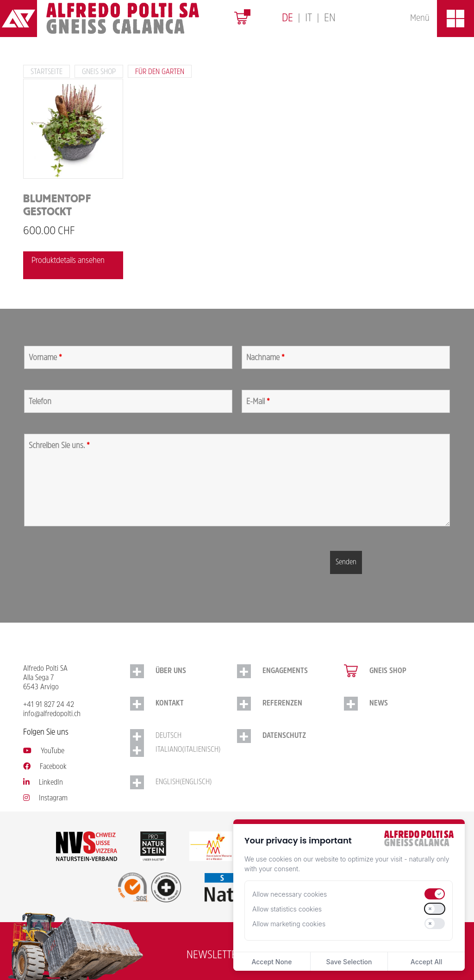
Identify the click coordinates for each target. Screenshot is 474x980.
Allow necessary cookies (290, 894)
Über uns (171, 671)
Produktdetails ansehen (68, 261)
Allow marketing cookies (289, 924)
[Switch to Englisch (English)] (184, 782)
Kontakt (170, 704)
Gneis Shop (99, 72)
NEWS (379, 704)
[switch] (435, 894)
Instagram (45, 799)
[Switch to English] (330, 19)
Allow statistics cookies (287, 909)
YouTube (44, 751)
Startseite (47, 72)
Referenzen (282, 704)
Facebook (45, 767)
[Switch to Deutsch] (287, 19)
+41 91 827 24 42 (49, 705)
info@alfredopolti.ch (52, 714)
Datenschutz (284, 736)
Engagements (285, 671)
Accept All (426, 962)
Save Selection (349, 962)
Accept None (271, 962)
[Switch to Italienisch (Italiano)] (184, 750)
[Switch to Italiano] (309, 19)
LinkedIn (43, 783)
